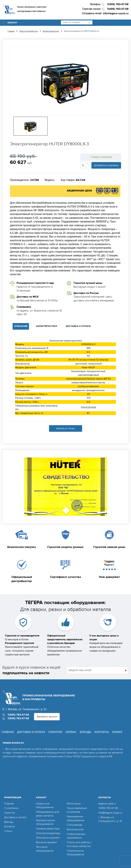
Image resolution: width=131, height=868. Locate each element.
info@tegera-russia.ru (116, 13)
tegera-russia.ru (107, 804)
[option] (65, 81)
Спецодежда (74, 825)
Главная (8, 732)
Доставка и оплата (31, 732)
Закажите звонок (47, 717)
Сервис (71, 732)
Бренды (85, 732)
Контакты (102, 732)
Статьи (8, 831)
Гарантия (55, 732)
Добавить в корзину (106, 165)
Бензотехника (75, 829)
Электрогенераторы (48, 833)
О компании (11, 808)
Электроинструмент (48, 838)
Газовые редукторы (48, 829)
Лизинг (117, 732)
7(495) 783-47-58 (118, 4)
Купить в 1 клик (65, 428)
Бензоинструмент (46, 842)
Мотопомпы (74, 804)
